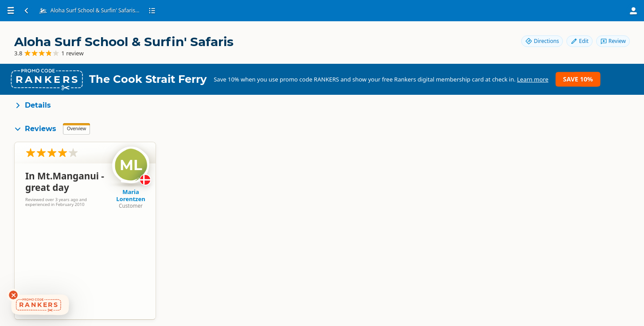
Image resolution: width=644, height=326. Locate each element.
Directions (542, 41)
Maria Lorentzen (131, 195)
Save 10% (578, 79)
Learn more (533, 79)
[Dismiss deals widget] (13, 295)
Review (613, 41)
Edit (579, 41)
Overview (76, 129)
